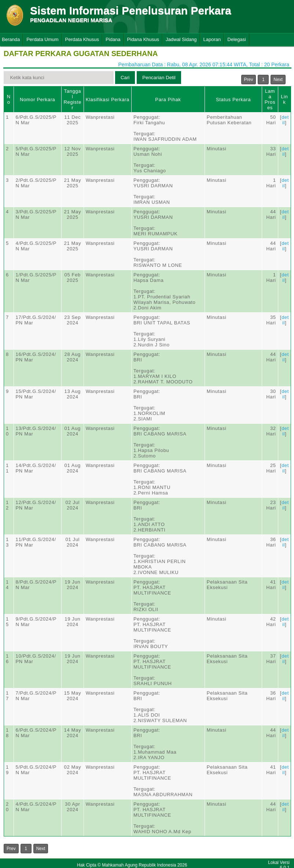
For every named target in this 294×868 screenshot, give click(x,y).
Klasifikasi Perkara (108, 100)
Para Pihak (168, 100)
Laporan (212, 39)
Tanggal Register (72, 99)
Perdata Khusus (82, 39)
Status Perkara (233, 100)
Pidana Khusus (143, 39)
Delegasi (237, 39)
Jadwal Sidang (181, 39)
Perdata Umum (42, 39)
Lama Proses (270, 99)
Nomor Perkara (38, 100)
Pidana (113, 39)
